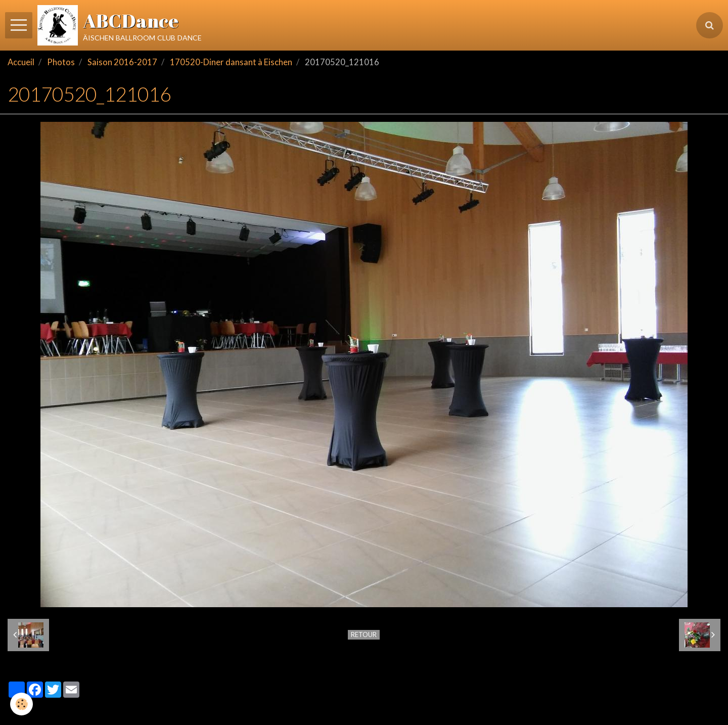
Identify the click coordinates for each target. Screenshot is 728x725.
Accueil (21, 62)
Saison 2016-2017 (122, 62)
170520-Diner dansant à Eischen (231, 62)
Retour (364, 635)
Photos (61, 62)
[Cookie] (21, 704)
